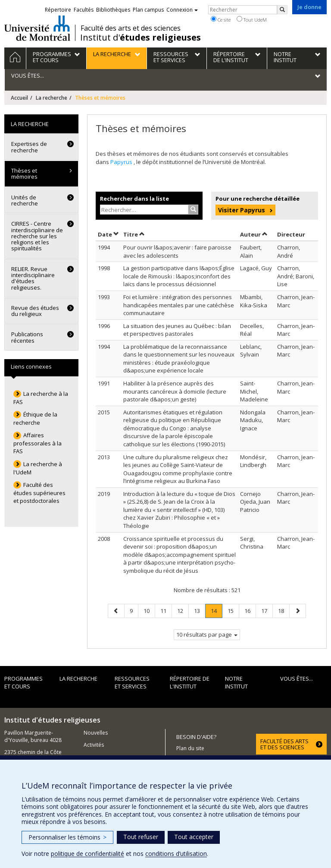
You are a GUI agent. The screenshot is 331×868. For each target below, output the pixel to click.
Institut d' (141, 38)
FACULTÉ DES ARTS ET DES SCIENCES (284, 744)
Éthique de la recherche (35, 418)
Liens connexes (31, 366)
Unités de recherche (25, 200)
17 (267, 611)
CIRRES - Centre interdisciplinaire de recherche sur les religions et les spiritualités (37, 236)
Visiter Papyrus (242, 210)
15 (233, 611)
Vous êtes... (297, 679)
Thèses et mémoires (24, 174)
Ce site (221, 19)
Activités (94, 745)
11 (166, 611)
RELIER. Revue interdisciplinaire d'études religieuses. (33, 278)
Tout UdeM (252, 19)
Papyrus (122, 162)
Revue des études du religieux (35, 311)
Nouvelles (96, 733)
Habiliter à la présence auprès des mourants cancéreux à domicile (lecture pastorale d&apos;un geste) (175, 391)
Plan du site (190, 748)
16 (250, 611)
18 (284, 611)
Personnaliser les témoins (67, 837)
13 (200, 611)
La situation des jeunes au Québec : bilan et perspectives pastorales (177, 330)
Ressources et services (132, 683)
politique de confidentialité (87, 854)
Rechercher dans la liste (134, 199)
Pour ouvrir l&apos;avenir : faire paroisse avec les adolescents (177, 251)
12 (183, 611)
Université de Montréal (37, 28)
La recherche (52, 98)
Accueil (19, 98)
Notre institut (236, 683)
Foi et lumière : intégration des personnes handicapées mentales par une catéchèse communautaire (179, 305)
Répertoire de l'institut (190, 683)
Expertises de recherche (29, 147)
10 (149, 611)
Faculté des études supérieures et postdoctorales (39, 493)
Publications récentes (27, 337)
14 (216, 612)
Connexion (182, 10)
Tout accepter (194, 837)
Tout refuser (141, 837)
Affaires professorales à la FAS (37, 443)
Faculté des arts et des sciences (131, 28)
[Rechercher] (282, 10)
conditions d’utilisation (176, 854)
